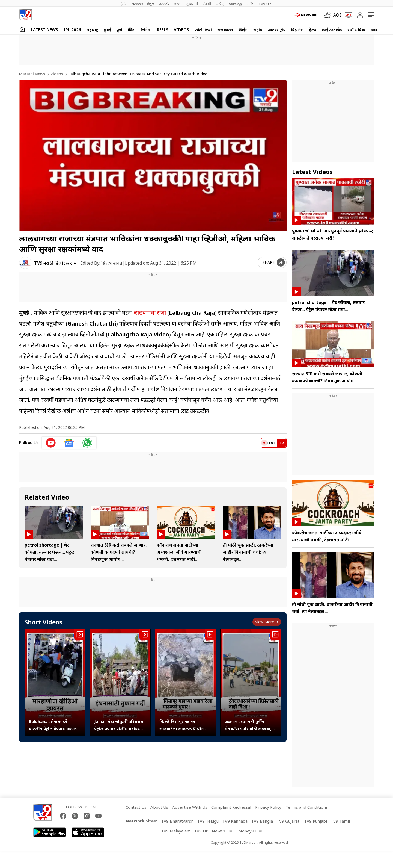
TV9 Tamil (340, 821)
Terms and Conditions (307, 807)
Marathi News (32, 74)
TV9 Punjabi (315, 821)
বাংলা (178, 4)
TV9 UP (201, 831)
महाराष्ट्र (92, 29)
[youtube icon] (51, 443)
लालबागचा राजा (150, 313)
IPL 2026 (72, 29)
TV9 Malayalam (176, 831)
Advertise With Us (190, 807)
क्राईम (243, 29)
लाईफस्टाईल (332, 29)
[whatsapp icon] (87, 443)
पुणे (119, 29)
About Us (159, 807)
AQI (337, 15)
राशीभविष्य (356, 29)
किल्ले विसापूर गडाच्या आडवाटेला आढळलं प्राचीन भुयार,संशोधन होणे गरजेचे (181, 725)
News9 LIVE (223, 831)
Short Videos (43, 622)
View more (267, 622)
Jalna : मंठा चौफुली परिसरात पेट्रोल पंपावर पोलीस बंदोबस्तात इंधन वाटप (120, 725)
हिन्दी (123, 4)
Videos (181, 29)
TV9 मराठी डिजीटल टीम (55, 263)
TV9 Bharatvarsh (177, 821)
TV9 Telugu (208, 821)
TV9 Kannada (235, 821)
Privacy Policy (268, 807)
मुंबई (107, 29)
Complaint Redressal (231, 807)
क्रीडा (132, 29)
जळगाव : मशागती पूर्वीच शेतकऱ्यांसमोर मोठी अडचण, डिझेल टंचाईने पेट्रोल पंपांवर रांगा (248, 725)
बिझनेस (297, 29)
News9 (137, 4)
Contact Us (136, 807)
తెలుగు (164, 4)
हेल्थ (313, 29)
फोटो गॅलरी (203, 29)
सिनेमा (146, 29)
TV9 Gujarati (288, 821)
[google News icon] (69, 443)
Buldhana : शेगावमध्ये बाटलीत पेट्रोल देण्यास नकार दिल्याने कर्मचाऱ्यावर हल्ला (52, 725)
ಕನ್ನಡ (151, 4)
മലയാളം (236, 4)
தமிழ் (220, 4)
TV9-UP (265, 4)
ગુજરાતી (192, 4)
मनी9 (251, 4)
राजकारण (225, 29)
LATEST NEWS (44, 29)
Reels (163, 29)
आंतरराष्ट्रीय (277, 29)
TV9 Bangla (262, 821)
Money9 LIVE (251, 831)
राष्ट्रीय (258, 29)
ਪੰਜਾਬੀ (207, 4)
